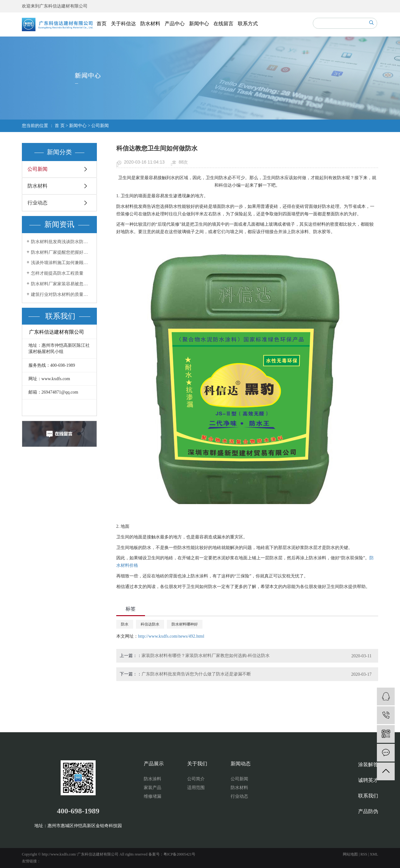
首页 (102, 24)
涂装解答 (368, 765)
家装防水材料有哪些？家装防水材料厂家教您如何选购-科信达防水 (206, 656)
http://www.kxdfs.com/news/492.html (171, 636)
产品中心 (175, 24)
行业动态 (37, 203)
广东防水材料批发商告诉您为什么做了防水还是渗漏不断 (196, 674)
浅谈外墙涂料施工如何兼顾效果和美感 (62, 263)
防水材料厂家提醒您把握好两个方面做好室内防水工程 (62, 252)
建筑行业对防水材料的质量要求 (62, 294)
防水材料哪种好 (185, 624)
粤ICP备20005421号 (180, 854)
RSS (364, 854)
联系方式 (248, 24)
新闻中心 (199, 24)
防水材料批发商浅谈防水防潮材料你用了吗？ (62, 242)
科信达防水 (150, 624)
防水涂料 (152, 779)
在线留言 (223, 24)
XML (374, 854)
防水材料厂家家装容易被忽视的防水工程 (62, 284)
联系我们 (368, 796)
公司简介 (196, 779)
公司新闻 (100, 126)
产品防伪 (368, 811)
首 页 (60, 126)
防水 (125, 624)
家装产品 (152, 788)
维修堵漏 (152, 796)
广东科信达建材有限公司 (63, 6)
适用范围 (196, 788)
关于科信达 (123, 24)
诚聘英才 (368, 780)
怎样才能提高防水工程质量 (57, 273)
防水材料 (150, 24)
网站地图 (350, 854)
